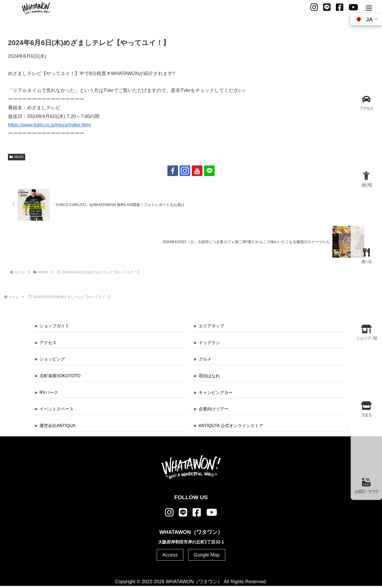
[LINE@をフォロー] (209, 171)
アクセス (48, 343)
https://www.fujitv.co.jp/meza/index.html (49, 125)
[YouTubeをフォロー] (197, 171)
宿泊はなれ (209, 376)
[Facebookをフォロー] (173, 171)
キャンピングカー (216, 392)
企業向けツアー (214, 409)
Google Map (207, 555)
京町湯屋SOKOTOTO (60, 376)
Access (170, 555)
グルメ (205, 359)
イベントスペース (57, 409)
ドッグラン (209, 343)
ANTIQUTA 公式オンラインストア (231, 426)
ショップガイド (54, 326)
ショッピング (52, 359)
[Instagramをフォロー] (185, 171)
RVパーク (49, 392)
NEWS (17, 157)
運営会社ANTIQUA (57, 426)
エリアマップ (211, 326)
